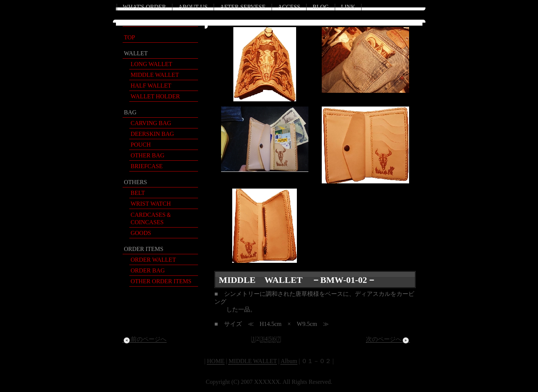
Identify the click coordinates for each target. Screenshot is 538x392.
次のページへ (388, 339)
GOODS (141, 233)
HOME (216, 361)
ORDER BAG (148, 270)
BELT (138, 193)
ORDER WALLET (153, 260)
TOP (130, 37)
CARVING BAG (151, 123)
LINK (348, 7)
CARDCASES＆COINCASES (151, 218)
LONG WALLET (152, 64)
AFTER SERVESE (243, 7)
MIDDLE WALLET (155, 75)
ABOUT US (193, 7)
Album (289, 361)
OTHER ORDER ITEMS (161, 281)
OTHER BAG (148, 155)
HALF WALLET (151, 86)
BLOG (321, 7)
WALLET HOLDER (155, 96)
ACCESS (289, 7)
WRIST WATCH (151, 204)
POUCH (141, 145)
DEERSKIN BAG (153, 134)
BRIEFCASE (147, 166)
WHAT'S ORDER (145, 7)
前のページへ (145, 339)
